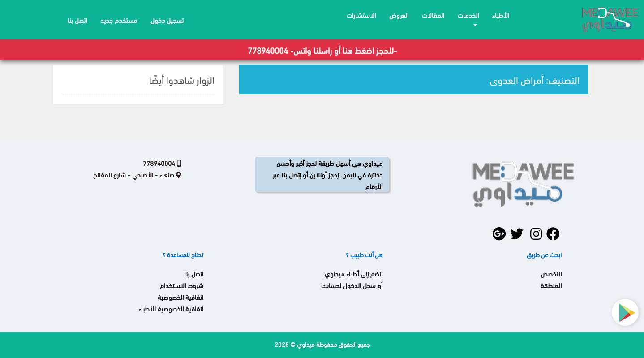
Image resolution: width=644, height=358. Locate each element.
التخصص (551, 273)
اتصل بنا (194, 273)
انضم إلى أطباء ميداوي (354, 273)
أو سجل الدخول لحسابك (352, 285)
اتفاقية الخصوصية (180, 297)
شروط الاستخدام (182, 285)
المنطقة (551, 285)
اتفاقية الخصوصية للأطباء (171, 308)
